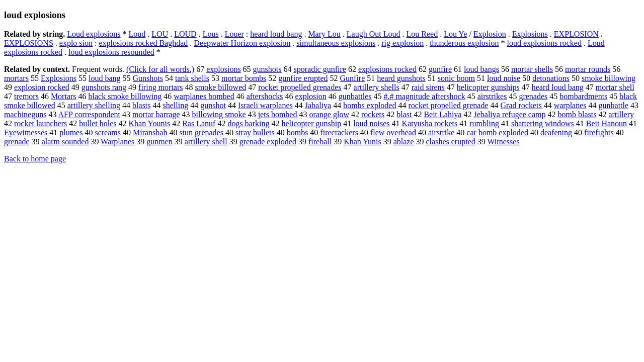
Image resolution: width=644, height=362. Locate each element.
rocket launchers (41, 123)
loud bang (105, 78)
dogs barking (248, 123)
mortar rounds (588, 69)
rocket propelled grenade (448, 105)
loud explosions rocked (544, 43)
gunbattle (614, 105)
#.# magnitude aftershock (425, 96)
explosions (223, 69)
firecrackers (339, 132)
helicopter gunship (312, 123)
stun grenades (201, 132)
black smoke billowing (125, 96)
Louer (234, 34)
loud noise (504, 78)
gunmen (159, 142)
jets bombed (278, 114)
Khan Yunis (363, 142)
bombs (298, 132)
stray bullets (255, 132)
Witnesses (503, 142)
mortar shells (532, 69)
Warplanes (117, 142)
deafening (556, 132)
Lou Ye (455, 34)
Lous (211, 34)
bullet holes (98, 123)
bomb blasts (577, 114)
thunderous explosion (464, 43)
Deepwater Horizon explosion (242, 43)
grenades (533, 96)
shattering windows (543, 123)
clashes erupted (451, 142)
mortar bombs (244, 78)
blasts (141, 105)
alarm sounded (65, 142)
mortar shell (615, 87)
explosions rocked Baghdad (143, 43)
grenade (17, 142)
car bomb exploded (497, 132)
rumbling (484, 123)
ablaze (404, 142)
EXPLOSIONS (29, 43)
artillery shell (206, 142)
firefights (599, 132)
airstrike (441, 132)
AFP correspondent (89, 114)
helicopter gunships (488, 87)
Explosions (530, 34)
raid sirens (428, 87)
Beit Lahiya (442, 114)
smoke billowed (221, 87)
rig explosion (403, 43)
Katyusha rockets (430, 123)
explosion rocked (42, 87)
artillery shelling (94, 105)
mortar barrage (156, 114)
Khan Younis (150, 123)
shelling (176, 105)
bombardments (583, 96)
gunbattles (355, 96)
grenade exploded (268, 142)
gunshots (267, 69)
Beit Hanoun (607, 123)
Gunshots (148, 78)
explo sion (76, 43)
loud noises (371, 123)
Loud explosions (94, 34)
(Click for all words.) (160, 69)
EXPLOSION (576, 34)
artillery (621, 114)
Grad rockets (521, 105)
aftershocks (265, 96)
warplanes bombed (204, 96)
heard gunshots (401, 78)
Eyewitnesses (26, 132)
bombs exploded (370, 105)
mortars (16, 78)
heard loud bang (276, 34)
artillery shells (377, 87)
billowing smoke (219, 114)
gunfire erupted (303, 78)
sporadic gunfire (320, 69)
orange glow (329, 114)
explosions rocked (387, 69)
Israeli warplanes (265, 105)
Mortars (64, 96)
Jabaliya (318, 105)
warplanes (570, 105)
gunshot (213, 105)
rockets (373, 114)
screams (108, 132)
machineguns (25, 114)
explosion (311, 96)
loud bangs (481, 69)
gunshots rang (104, 87)
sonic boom (456, 78)
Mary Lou (324, 34)
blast (404, 114)
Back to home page (35, 159)
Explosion (490, 34)
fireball (320, 142)
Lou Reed (422, 34)
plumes (71, 132)
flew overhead (393, 132)
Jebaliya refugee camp (509, 114)
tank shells (192, 78)
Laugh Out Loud (374, 34)
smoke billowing (609, 78)
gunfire (440, 69)
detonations (551, 78)
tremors (26, 96)
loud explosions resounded (111, 52)
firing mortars (160, 87)
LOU (160, 34)
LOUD (185, 34)
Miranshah (150, 132)
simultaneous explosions (336, 43)
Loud (137, 34)
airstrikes (492, 96)
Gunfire (353, 78)
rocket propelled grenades (300, 87)
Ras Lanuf (199, 123)
